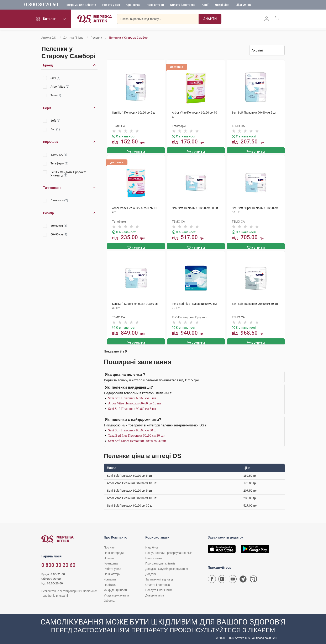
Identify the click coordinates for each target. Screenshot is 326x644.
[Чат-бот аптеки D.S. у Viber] (253, 578)
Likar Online (258, 5)
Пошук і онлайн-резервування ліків (169, 551)
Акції (220, 5)
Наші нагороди (114, 551)
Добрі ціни (237, 5)
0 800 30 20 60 (56, 5)
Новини (109, 556)
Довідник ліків (155, 594)
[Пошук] (210, 20)
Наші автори (112, 572)
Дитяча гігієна (73, 38)
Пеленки (96, 38)
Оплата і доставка (198, 5)
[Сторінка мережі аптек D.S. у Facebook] (212, 578)
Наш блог (152, 546)
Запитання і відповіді (159, 578)
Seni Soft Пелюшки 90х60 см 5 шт (132, 407)
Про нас (109, 546)
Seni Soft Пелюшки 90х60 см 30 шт (133, 428)
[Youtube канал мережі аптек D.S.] (233, 578)
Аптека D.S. (49, 38)
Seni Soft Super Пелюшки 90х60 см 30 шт (137, 439)
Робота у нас (126, 5)
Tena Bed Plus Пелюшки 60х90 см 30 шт (136, 434)
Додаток (151, 572)
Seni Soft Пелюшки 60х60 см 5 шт (132, 396)
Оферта (109, 599)
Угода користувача (116, 594)
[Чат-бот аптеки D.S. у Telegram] (243, 578)
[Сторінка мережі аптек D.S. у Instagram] (222, 578)
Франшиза (148, 5)
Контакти (110, 578)
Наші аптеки (170, 5)
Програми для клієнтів (95, 5)
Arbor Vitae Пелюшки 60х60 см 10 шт (135, 402)
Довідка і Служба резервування (167, 567)
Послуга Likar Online (159, 588)
